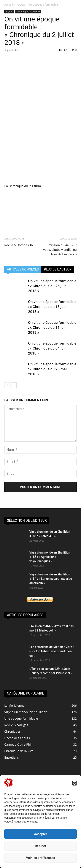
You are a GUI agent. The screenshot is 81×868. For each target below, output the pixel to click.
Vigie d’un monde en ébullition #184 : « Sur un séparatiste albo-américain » (51, 579)
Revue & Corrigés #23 (20, 245)
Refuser (40, 846)
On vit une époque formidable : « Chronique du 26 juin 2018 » (52, 286)
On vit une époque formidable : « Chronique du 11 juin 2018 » (52, 327)
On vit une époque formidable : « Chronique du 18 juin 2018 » (52, 307)
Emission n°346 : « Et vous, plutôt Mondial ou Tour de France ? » (60, 250)
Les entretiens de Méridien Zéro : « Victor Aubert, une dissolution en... (52, 651)
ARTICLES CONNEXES (23, 269)
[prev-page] (7, 385)
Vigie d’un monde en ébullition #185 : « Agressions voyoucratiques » (50, 557)
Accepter (40, 834)
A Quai (21, 5)
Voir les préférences (41, 858)
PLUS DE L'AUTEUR (58, 269)
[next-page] (14, 385)
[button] (75, 783)
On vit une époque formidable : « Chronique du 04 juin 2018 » (52, 348)
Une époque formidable (44, 5)
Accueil (9, 5)
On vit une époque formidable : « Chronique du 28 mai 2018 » (52, 369)
